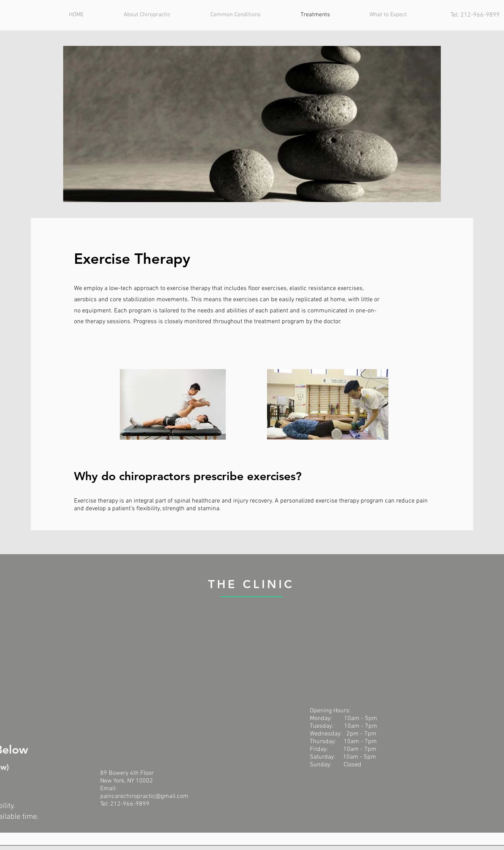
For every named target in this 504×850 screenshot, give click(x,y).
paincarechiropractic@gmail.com (144, 796)
